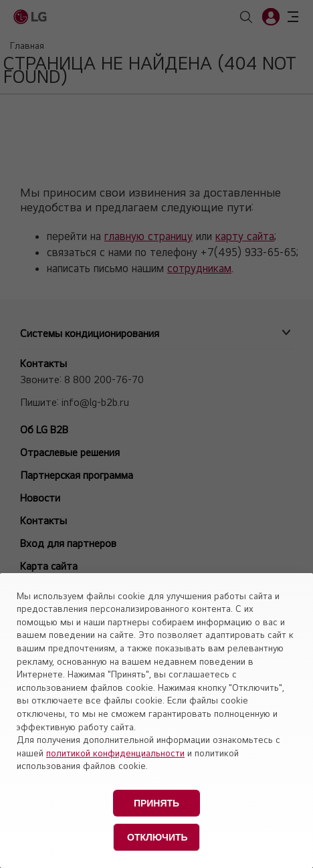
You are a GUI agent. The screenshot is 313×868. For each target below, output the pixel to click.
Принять (156, 803)
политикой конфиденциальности (115, 753)
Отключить (158, 837)
